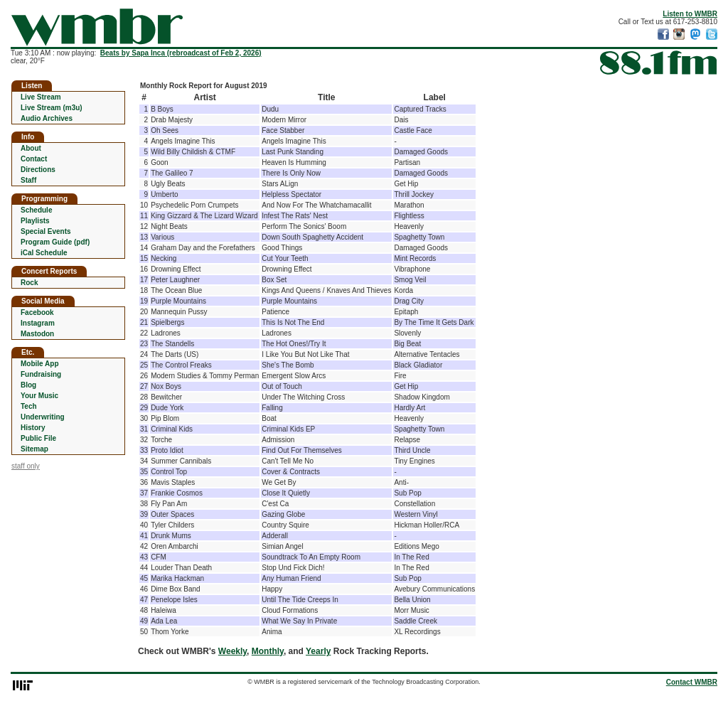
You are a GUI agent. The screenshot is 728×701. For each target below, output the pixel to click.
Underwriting (43, 417)
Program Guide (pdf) (55, 242)
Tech (29, 406)
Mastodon (37, 334)
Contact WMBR (692, 682)
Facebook (37, 312)
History (33, 428)
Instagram (38, 323)
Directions (38, 170)
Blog (28, 385)
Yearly (318, 651)
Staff (28, 180)
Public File (38, 438)
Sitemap (34, 449)
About (31, 148)
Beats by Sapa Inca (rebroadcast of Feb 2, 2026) (181, 53)
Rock (29, 283)
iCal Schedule (44, 253)
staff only (26, 466)
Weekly (232, 651)
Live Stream (41, 97)
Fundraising (41, 374)
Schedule (36, 210)
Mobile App (40, 364)
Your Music (39, 396)
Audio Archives (47, 118)
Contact (34, 159)
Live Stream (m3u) (52, 108)
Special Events (46, 231)
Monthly (268, 651)
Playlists (35, 221)
